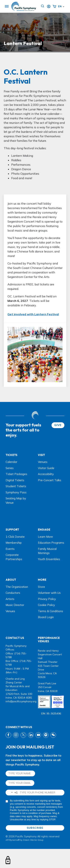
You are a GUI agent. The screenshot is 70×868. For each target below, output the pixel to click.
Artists (10, 599)
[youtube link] (38, 735)
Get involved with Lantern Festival (33, 314)
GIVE (58, 425)
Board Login (46, 617)
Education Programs (51, 543)
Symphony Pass (16, 492)
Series (10, 468)
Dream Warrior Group (33, 840)
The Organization (17, 587)
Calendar (11, 462)
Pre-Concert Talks (50, 480)
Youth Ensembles (49, 559)
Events (10, 549)
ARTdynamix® (13, 840)
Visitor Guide (46, 468)
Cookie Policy (46, 605)
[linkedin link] (31, 735)
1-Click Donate (15, 537)
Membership (14, 543)
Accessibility (46, 474)
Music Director (15, 605)
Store (41, 587)
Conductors (13, 593)
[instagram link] (16, 735)
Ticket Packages (16, 474)
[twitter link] (23, 735)
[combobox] (12, 793)
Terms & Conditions (50, 611)
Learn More (45, 537)
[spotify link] (46, 735)
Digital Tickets (15, 480)
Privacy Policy (47, 599)
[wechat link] (53, 735)
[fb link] (8, 735)
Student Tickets (16, 486)
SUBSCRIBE (35, 828)
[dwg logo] (35, 416)
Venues (43, 462)
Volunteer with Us (49, 593)
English (60, 6)
